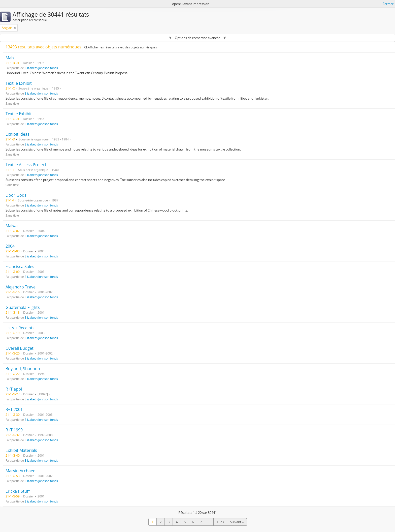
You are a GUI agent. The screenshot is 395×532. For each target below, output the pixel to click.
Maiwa (12, 226)
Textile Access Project (26, 165)
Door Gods (16, 195)
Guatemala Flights (23, 307)
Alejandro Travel (21, 287)
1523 (220, 522)
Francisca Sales (20, 267)
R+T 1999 (14, 430)
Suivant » (237, 522)
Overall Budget (20, 348)
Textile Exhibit (19, 83)
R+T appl (14, 389)
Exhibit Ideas (18, 134)
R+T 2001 (14, 409)
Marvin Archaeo (21, 471)
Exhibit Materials (21, 450)
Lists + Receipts (20, 328)
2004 (10, 246)
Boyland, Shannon (23, 369)
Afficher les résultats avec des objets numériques (121, 47)
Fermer (388, 4)
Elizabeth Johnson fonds (41, 68)
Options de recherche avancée (197, 38)
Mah (10, 58)
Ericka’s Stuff (18, 491)
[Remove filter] (15, 28)
